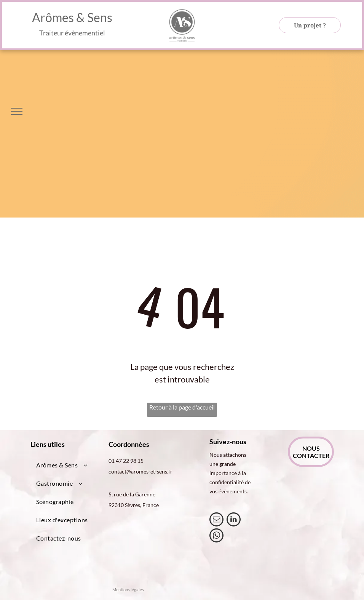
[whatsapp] (216, 536)
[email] (216, 520)
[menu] (17, 111)
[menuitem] (66, 465)
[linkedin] (234, 520)
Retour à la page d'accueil (182, 407)
